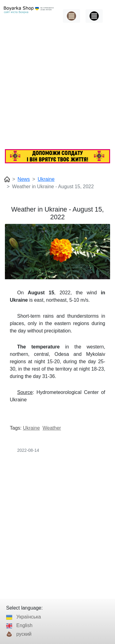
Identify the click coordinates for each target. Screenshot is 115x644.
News (24, 179)
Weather (52, 428)
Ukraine (46, 179)
